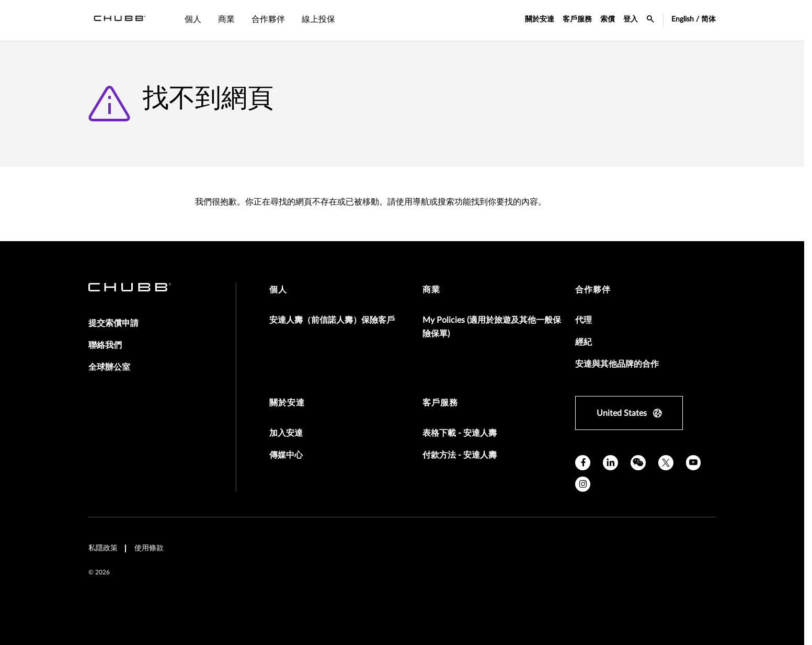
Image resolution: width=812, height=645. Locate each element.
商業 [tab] (226, 19)
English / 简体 (694, 19)
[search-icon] (650, 20)
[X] (666, 463)
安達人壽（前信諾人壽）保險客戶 (332, 320)
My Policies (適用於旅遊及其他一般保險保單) (492, 327)
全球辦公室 (109, 367)
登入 (631, 19)
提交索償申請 (113, 323)
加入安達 (286, 433)
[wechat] (638, 463)
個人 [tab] (193, 19)
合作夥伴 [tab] (268, 19)
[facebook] (583, 463)
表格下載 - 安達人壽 (460, 433)
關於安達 (540, 19)
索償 (608, 19)
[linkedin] (610, 463)
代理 (584, 320)
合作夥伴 (593, 290)
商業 (431, 290)
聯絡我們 (105, 345)
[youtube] (694, 463)
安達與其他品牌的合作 (617, 364)
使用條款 (149, 548)
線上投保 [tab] (318, 19)
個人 (278, 290)
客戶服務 (577, 19)
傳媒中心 (286, 455)
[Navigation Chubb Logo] (120, 20)
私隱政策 (103, 548)
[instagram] (583, 484)
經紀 (584, 342)
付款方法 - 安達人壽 (460, 455)
